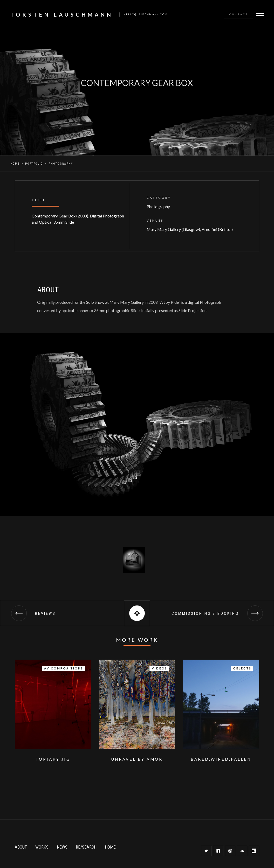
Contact (239, 14)
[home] (86, 15)
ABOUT (21, 847)
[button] (261, 15)
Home (15, 164)
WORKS (42, 847)
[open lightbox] (133, 560)
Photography (61, 164)
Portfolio (34, 164)
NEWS (62, 847)
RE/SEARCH (86, 847)
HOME (110, 847)
